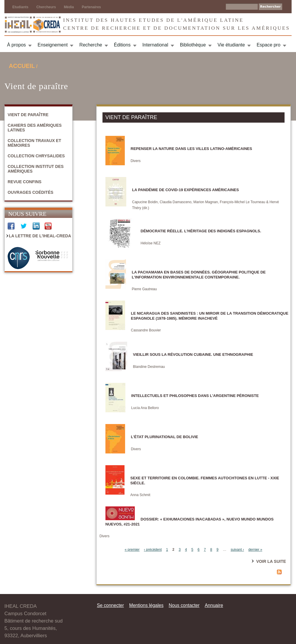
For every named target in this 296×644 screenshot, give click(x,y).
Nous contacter (184, 605)
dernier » (255, 550)
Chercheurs (46, 7)
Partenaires (91, 7)
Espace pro (269, 45)
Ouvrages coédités (31, 192)
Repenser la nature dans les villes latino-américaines (191, 149)
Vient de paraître (28, 115)
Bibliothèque (193, 45)
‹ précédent (153, 550)
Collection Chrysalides (36, 156)
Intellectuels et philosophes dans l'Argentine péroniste (195, 396)
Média (69, 7)
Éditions (122, 45)
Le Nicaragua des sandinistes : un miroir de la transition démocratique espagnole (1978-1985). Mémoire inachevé (210, 316)
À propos (16, 45)
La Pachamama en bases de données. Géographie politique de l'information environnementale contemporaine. (199, 275)
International (155, 45)
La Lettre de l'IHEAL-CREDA (40, 236)
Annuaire (214, 605)
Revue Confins (25, 182)
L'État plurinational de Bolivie (165, 437)
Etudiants (20, 7)
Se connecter (110, 605)
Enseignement (53, 45)
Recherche (91, 45)
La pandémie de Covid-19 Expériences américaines (186, 190)
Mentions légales (146, 605)
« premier (132, 550)
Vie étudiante (231, 45)
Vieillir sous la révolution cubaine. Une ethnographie (193, 354)
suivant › (237, 550)
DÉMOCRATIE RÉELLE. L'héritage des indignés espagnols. (201, 231)
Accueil (22, 66)
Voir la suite (271, 561)
